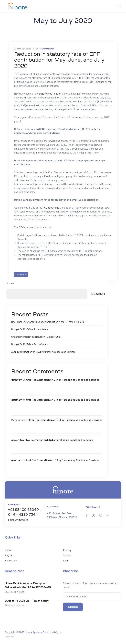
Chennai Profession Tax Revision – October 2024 (35, 337)
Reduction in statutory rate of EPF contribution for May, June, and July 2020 (59, 60)
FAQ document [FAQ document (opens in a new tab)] (51, 207)
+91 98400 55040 (23, 509)
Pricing (67, 550)
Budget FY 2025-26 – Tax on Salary (29, 329)
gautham (17, 379)
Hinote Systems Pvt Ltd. (38, 631)
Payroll (9, 555)
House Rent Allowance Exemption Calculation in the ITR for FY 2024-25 (46, 322)
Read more (21, 274)
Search (10, 283)
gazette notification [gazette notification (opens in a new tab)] (50, 93)
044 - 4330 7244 (23, 514)
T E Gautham (47, 49)
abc (14, 439)
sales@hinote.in (18, 519)
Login (66, 560)
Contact (67, 555)
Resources (11, 560)
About (8, 550)
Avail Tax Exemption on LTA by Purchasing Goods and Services (42, 351)
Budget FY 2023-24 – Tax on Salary (29, 344)
